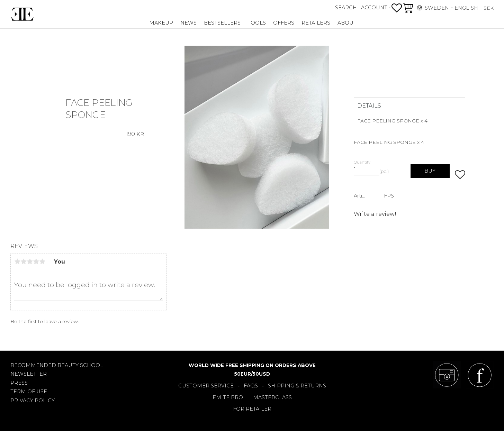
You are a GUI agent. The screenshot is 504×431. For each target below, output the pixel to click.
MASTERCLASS (272, 397)
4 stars (36, 262)
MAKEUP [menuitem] (161, 23)
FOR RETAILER (252, 409)
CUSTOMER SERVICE (206, 386)
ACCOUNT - (376, 8)
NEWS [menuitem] (188, 23)
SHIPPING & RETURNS (297, 386)
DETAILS (369, 106)
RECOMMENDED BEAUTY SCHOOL (57, 365)
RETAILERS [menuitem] (316, 23)
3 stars (30, 262)
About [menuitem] (347, 23)
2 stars (24, 262)
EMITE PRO (228, 397)
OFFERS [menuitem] (284, 23)
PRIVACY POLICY (33, 401)
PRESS (19, 383)
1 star (17, 262)
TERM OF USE (29, 392)
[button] (397, 8)
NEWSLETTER (29, 374)
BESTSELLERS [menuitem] (222, 23)
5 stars (42, 262)
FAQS (251, 386)
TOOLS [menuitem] (257, 23)
